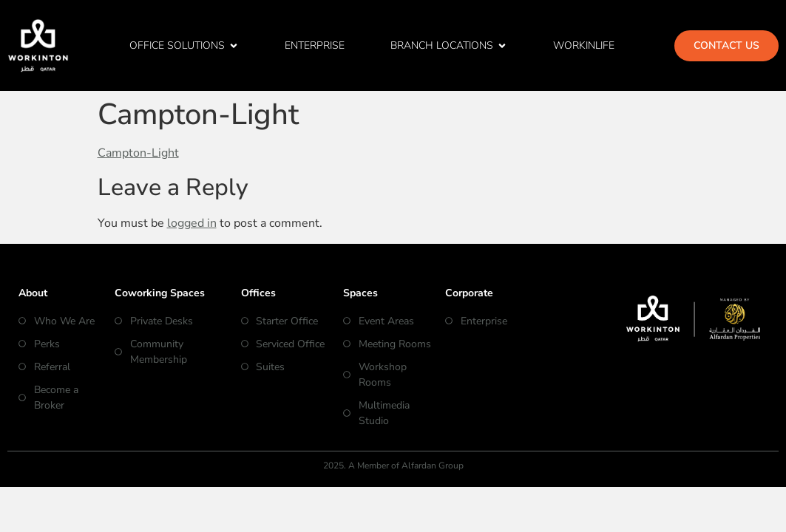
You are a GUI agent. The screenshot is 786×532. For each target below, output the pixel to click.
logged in (192, 223)
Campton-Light (138, 153)
